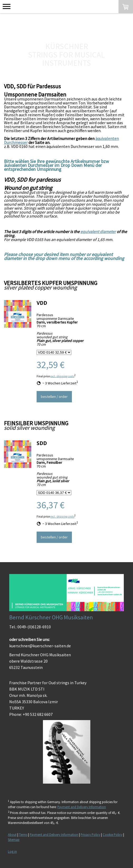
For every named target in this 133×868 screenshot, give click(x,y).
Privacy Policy (90, 835)
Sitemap (14, 840)
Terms (23, 835)
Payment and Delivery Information (82, 807)
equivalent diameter (98, 232)
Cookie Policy (113, 835)
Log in (12, 851)
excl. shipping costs (62, 376)
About (12, 835)
